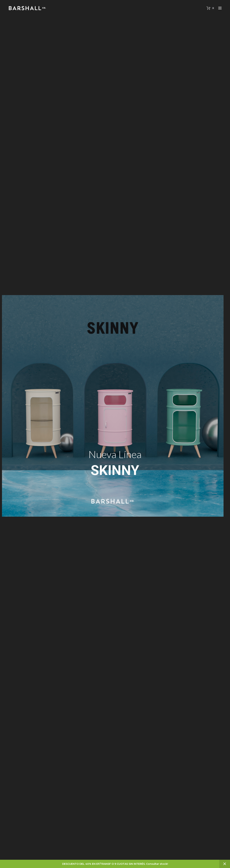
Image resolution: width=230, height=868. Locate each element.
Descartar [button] (225, 864)
